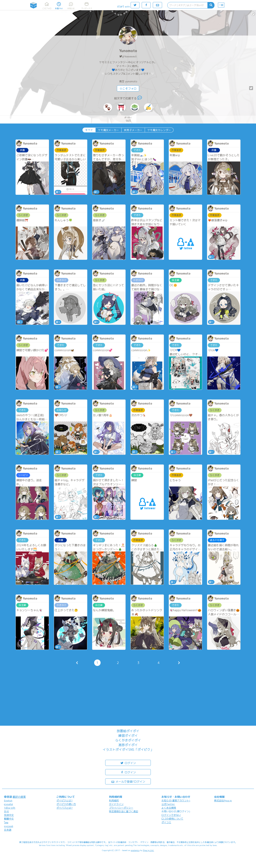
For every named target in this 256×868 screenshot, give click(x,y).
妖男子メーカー (133, 130)
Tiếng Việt (10, 808)
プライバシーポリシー (121, 808)
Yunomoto (128, 51)
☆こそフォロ (128, 89)
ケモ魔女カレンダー (159, 130)
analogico (135, 850)
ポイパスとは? (65, 808)
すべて (89, 130)
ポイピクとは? (65, 800)
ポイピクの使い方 (66, 804)
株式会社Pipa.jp (223, 800)
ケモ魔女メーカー (108, 130)
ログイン (128, 763)
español (8, 804)
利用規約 (114, 800)
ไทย (6, 822)
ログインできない (171, 815)
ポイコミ (166, 822)
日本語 (8, 830)
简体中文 (9, 815)
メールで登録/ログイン (128, 781)
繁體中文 (9, 819)
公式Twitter (168, 804)
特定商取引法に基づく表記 (124, 811)
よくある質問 (169, 808)
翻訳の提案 (19, 797)
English (8, 800)
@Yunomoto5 (129, 56)
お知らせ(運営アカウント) (176, 800)
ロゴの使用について (172, 819)
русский (9, 826)
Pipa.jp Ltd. (148, 850)
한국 (6, 811)
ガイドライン (116, 804)
